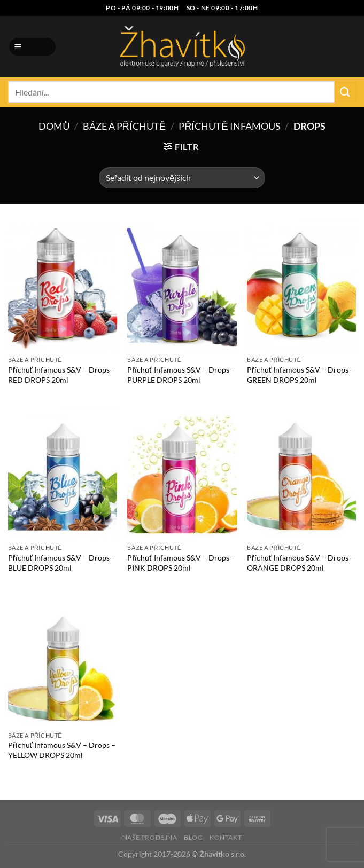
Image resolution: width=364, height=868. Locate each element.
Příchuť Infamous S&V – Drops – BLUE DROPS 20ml (62, 563)
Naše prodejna (150, 837)
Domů (54, 126)
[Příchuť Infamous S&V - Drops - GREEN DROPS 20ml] (301, 286)
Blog (193, 837)
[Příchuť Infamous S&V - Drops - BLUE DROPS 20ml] (63, 473)
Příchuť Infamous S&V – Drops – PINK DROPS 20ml (181, 563)
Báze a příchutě (125, 126)
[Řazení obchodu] (182, 178)
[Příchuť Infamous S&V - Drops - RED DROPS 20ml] (63, 286)
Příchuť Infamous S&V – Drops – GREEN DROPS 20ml (301, 375)
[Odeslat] (345, 92)
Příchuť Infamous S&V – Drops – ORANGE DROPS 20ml (301, 563)
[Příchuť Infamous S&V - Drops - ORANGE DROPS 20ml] (301, 473)
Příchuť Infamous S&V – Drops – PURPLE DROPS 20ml (181, 375)
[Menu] (33, 47)
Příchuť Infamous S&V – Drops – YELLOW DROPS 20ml (62, 750)
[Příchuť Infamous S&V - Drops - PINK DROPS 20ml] (182, 473)
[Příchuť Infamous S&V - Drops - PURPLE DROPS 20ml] (182, 286)
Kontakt (226, 837)
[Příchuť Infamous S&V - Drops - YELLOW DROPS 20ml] (63, 661)
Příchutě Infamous (230, 126)
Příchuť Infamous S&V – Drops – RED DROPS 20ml (62, 375)
